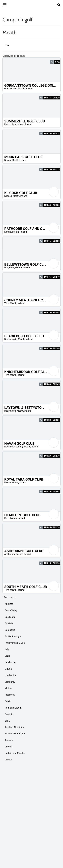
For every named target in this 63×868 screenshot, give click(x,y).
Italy (7, 649)
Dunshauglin (11, 339)
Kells (7, 518)
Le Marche (10, 662)
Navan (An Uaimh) (14, 447)
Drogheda (9, 268)
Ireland (29, 89)
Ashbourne (10, 554)
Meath (21, 89)
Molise (8, 688)
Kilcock (8, 196)
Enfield (8, 232)
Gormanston (11, 89)
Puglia (8, 701)
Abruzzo (9, 604)
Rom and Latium (13, 708)
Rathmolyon (10, 124)
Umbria (8, 747)
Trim (7, 303)
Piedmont (10, 695)
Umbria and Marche (15, 753)
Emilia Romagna (13, 636)
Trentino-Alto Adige (15, 727)
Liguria (8, 669)
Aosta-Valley (11, 610)
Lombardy (10, 682)
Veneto (8, 760)
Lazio (7, 656)
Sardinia (9, 714)
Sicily (7, 721)
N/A (7, 45)
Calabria (9, 623)
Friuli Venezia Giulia (15, 643)
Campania (10, 630)
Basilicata (10, 617)
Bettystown (10, 411)
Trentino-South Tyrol (15, 734)
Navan (8, 160)
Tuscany (9, 740)
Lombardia (10, 675)
